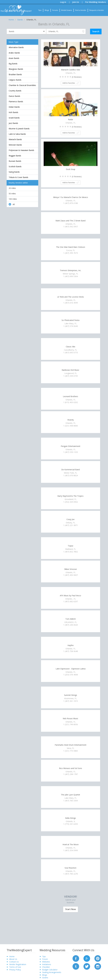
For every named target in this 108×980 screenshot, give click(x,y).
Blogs (47, 10)
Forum (45, 959)
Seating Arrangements (52, 972)
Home (12, 956)
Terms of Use (15, 967)
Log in (63, 2)
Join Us (76, 2)
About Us (13, 959)
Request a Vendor (97, 10)
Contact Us (14, 962)
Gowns (45, 978)
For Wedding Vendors (96, 2)
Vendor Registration (18, 964)
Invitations (47, 964)
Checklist (46, 967)
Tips (40, 10)
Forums (55, 10)
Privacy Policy (15, 970)
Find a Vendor (81, 10)
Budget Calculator (50, 970)
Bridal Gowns (67, 10)
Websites (46, 962)
